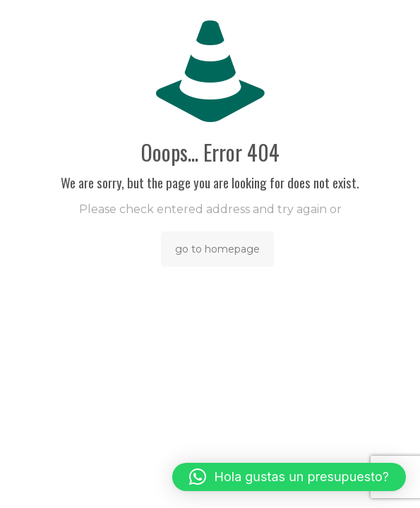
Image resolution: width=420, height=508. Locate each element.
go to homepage (217, 249)
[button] (289, 477)
